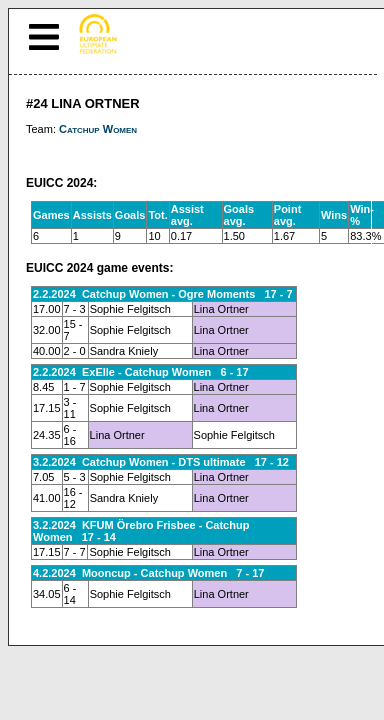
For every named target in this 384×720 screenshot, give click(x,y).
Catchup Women (98, 129)
